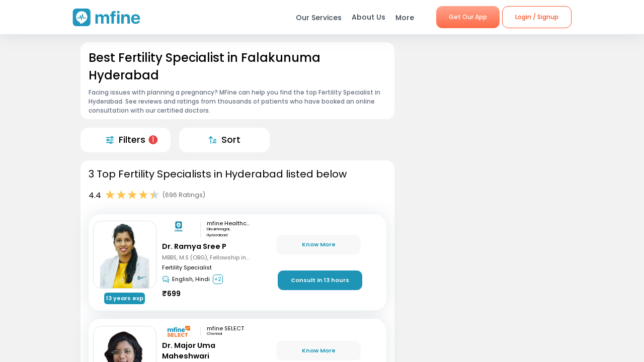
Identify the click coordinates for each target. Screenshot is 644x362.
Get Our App (468, 17)
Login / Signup (537, 17)
